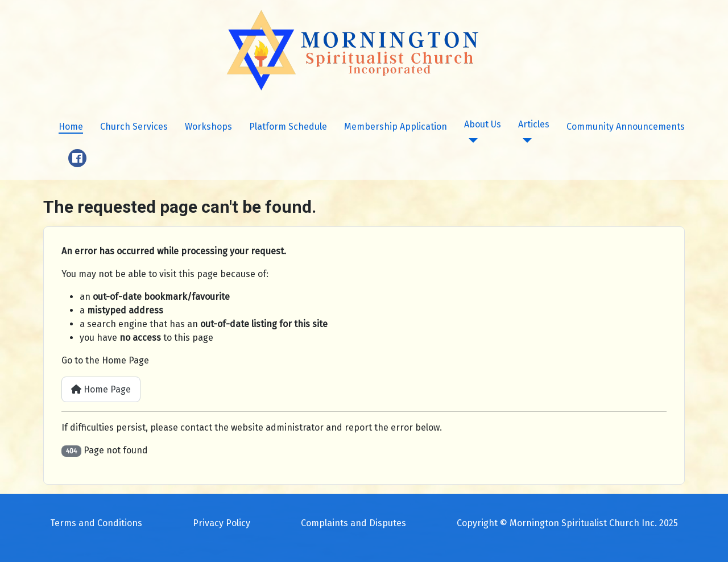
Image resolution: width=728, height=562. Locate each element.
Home (71, 127)
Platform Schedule (288, 127)
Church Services (134, 127)
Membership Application (396, 127)
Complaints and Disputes (353, 523)
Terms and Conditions (96, 523)
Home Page (101, 389)
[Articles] (525, 140)
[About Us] (471, 140)
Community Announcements (626, 127)
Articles (534, 124)
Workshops (208, 127)
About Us (483, 124)
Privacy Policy (222, 523)
